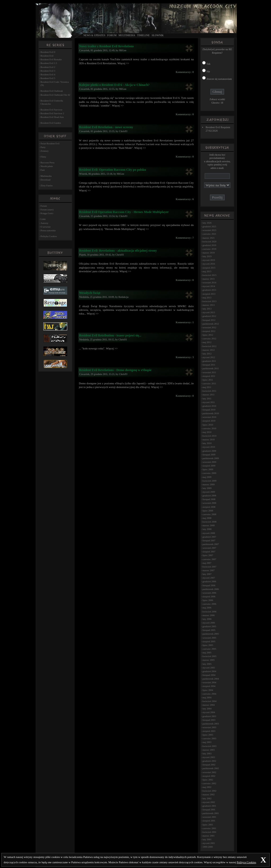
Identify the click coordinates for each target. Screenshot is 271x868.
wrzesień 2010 (209, 417)
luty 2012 (207, 354)
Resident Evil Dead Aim (52, 117)
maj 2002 (207, 787)
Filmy (43, 157)
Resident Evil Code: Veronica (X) (55, 84)
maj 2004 (207, 698)
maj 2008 (207, 518)
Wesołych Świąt (90, 293)
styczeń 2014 (209, 286)
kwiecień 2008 (209, 522)
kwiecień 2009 (209, 481)
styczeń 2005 (209, 668)
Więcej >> (123, 63)
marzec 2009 (209, 484)
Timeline (143, 35)
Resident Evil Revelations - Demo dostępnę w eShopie (115, 370)
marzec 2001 (209, 836)
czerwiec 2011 (209, 384)
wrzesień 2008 (209, 503)
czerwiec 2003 (209, 738)
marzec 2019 (209, 253)
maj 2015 (207, 271)
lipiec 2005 (208, 645)
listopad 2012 (209, 320)
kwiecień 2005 (209, 656)
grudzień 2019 (209, 245)
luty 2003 (207, 754)
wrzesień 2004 (209, 682)
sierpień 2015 (209, 268)
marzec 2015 (209, 279)
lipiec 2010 (208, 425)
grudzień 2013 (209, 290)
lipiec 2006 (208, 600)
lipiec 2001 (208, 825)
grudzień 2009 (209, 451)
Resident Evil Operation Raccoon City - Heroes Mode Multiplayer (124, 212)
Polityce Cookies (247, 862)
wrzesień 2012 (209, 327)
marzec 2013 (209, 305)
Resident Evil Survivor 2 (52, 113)
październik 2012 (211, 324)
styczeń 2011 (209, 402)
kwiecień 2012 (209, 346)
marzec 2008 (209, 525)
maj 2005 (207, 653)
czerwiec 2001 (209, 828)
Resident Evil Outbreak (52, 91)
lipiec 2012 (208, 335)
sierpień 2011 (209, 376)
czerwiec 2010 (209, 428)
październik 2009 (211, 458)
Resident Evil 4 (48, 75)
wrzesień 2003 (209, 727)
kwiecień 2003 (209, 746)
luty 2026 (207, 223)
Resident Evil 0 (48, 52)
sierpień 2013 (209, 294)
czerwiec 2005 (209, 649)
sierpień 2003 (209, 731)
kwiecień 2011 (209, 391)
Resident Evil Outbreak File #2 (55, 95)
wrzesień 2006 (209, 593)
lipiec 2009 (208, 469)
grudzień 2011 (209, 361)
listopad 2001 (209, 810)
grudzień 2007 (209, 537)
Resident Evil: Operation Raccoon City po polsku (113, 170)
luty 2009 (207, 488)
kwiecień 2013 (209, 301)
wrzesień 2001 (209, 817)
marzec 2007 (209, 570)
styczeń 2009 (209, 492)
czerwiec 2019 (209, 249)
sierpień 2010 (209, 421)
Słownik (158, 35)
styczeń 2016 (209, 264)
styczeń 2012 (209, 357)
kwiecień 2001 (209, 832)
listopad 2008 (209, 499)
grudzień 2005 (209, 626)
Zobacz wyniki (217, 99)
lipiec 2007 (208, 555)
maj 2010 (207, 432)
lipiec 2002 (208, 780)
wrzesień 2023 (209, 230)
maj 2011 (207, 387)
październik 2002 (211, 768)
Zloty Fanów (47, 186)
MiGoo (123, 50)
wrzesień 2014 (209, 283)
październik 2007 (211, 544)
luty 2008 (207, 529)
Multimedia (127, 35)
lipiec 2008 (208, 511)
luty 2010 (207, 443)
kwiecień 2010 (209, 436)
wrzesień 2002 (209, 772)
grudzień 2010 (209, 406)
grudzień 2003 (209, 716)
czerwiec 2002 (209, 783)
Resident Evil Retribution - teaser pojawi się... (110, 335)
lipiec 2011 (208, 380)
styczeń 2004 (209, 712)
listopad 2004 (209, 675)
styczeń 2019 (209, 260)
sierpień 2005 (209, 641)
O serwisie (46, 227)
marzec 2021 (209, 238)
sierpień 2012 (209, 331)
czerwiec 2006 (209, 604)
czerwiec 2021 (209, 234)
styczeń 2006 (209, 623)
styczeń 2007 (209, 578)
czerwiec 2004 (209, 694)
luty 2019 (207, 256)
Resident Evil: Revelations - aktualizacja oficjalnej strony (118, 251)
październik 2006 (211, 589)
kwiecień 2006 (209, 612)
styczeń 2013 (209, 312)
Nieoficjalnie (47, 166)
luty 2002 (207, 798)
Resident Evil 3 (48, 71)
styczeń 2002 (209, 802)
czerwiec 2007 (209, 559)
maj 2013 (207, 298)
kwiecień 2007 (209, 567)
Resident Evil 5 (48, 78)
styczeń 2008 (209, 533)
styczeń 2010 (209, 447)
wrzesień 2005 (209, 638)
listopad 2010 (209, 410)
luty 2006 (207, 619)
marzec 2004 (209, 705)
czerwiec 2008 (209, 514)
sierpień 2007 (209, 552)
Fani (43, 170)
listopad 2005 (209, 630)
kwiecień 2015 (209, 275)
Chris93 (123, 131)
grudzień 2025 (209, 227)
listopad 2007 (209, 541)
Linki (43, 219)
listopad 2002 (209, 765)
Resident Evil (47, 56)
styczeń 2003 (209, 757)
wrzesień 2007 (209, 548)
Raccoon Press (48, 163)
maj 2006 (207, 608)
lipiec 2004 (208, 690)
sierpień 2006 (209, 597)
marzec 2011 (209, 395)
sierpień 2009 (209, 466)
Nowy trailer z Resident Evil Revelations (107, 46)
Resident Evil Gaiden (51, 123)
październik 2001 (211, 813)
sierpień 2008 (209, 507)
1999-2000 (208, 847)
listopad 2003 (209, 720)
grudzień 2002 (209, 761)
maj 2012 (207, 342)
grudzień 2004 (209, 671)
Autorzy (44, 223)
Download (46, 180)
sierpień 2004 (209, 686)
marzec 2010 (209, 440)
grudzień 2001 (209, 806)
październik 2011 (211, 368)
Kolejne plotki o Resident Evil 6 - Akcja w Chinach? (114, 85)
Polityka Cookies (49, 236)
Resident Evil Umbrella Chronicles (52, 102)
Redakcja (123, 297)
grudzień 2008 (209, 496)
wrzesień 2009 (209, 462)
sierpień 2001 (209, 821)
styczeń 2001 (209, 843)
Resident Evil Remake (51, 59)
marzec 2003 (209, 750)
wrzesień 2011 (209, 372)
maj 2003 (207, 742)
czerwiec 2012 (209, 339)
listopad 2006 (209, 585)
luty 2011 (207, 399)
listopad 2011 (209, 365)
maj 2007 (207, 563)
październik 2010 (211, 413)
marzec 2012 (209, 350)
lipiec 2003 (208, 735)
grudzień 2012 (209, 316)
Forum (112, 35)
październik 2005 (211, 634)
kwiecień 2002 (209, 791)
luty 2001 (207, 839)
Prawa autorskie (48, 230)
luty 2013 (207, 309)
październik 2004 (211, 679)
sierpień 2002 (209, 776)
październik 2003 (211, 724)
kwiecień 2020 (209, 242)
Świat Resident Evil (50, 144)
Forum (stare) (47, 210)
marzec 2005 (209, 660)
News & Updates (94, 35)
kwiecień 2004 (209, 701)
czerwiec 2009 (209, 473)
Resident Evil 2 (48, 67)
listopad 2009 (209, 455)
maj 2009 (207, 477)
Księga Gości (47, 213)
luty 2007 (207, 574)
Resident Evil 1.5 (49, 63)
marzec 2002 (209, 795)
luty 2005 (207, 664)
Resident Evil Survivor (51, 110)
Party (43, 147)
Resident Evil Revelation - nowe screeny (106, 127)
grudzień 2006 (209, 581)
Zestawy (45, 151)
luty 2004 (207, 709)
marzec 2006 (209, 615)
